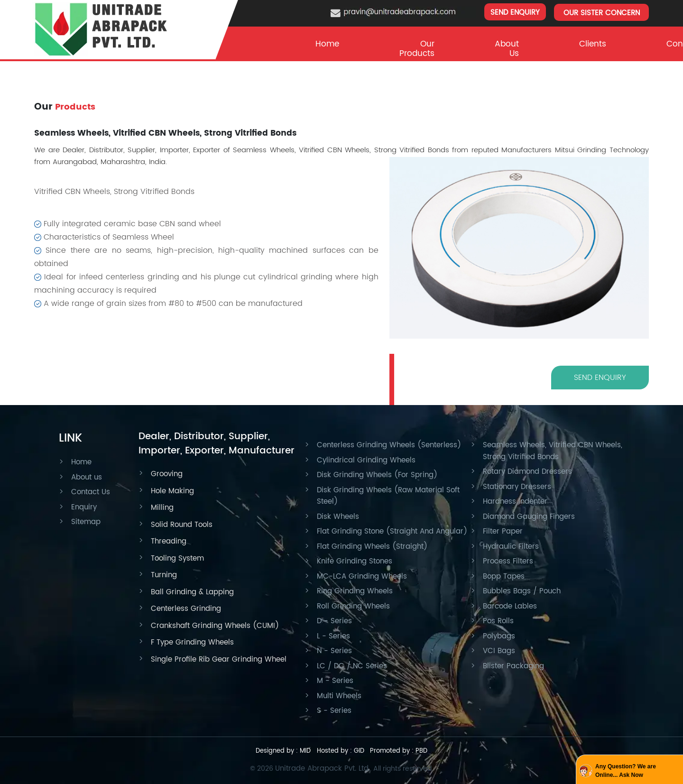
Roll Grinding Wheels (353, 606)
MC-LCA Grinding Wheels (362, 576)
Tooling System (177, 558)
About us (87, 477)
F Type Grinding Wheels (192, 642)
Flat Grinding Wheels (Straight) (372, 547)
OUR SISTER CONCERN (602, 13)
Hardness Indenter (515, 502)
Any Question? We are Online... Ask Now (626, 771)
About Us (507, 49)
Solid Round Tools (182, 525)
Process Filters (508, 561)
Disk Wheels (338, 517)
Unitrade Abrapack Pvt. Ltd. (323, 769)
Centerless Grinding (186, 609)
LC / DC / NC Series (352, 666)
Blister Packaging (513, 666)
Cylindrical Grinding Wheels (366, 460)
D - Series (334, 621)
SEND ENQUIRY (515, 13)
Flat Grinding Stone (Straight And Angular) (392, 531)
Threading (169, 541)
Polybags (499, 636)
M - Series (335, 681)
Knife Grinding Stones (355, 561)
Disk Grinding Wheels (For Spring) (377, 475)
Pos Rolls (498, 621)
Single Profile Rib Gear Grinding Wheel (219, 659)
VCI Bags (499, 651)
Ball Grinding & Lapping (192, 592)
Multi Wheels (339, 696)
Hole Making (172, 491)
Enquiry (84, 507)
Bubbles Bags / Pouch (522, 591)
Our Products (417, 49)
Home (327, 44)
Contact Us (91, 492)
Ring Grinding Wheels (355, 591)
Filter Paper (503, 531)
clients (593, 44)
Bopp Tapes (504, 576)
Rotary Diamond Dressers (527, 472)
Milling (162, 508)
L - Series (333, 636)
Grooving (167, 474)
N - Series (334, 651)
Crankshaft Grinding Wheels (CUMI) (215, 626)
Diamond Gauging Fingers (529, 517)
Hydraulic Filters (511, 547)
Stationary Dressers (517, 487)
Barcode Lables (510, 606)
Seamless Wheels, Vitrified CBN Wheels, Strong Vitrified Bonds (553, 451)
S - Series (334, 711)
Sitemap (86, 522)
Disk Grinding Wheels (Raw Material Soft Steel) (388, 496)
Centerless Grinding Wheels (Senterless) (389, 445)
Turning (164, 575)
